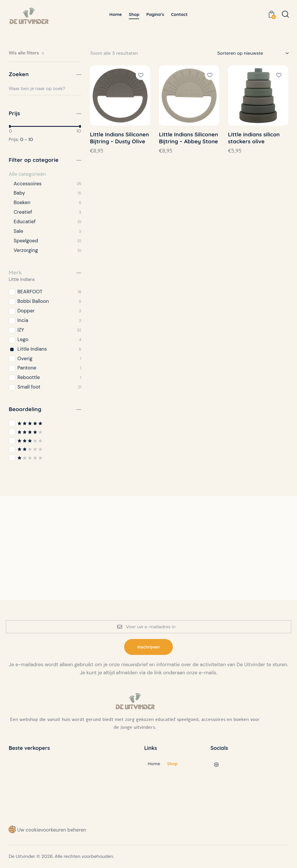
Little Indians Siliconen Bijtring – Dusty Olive (119, 138)
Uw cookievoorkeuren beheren (47, 830)
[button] (141, 75)
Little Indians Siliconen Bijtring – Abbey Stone (189, 138)
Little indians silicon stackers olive (254, 138)
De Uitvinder (22, 856)
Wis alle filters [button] (24, 53)
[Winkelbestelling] (253, 53)
